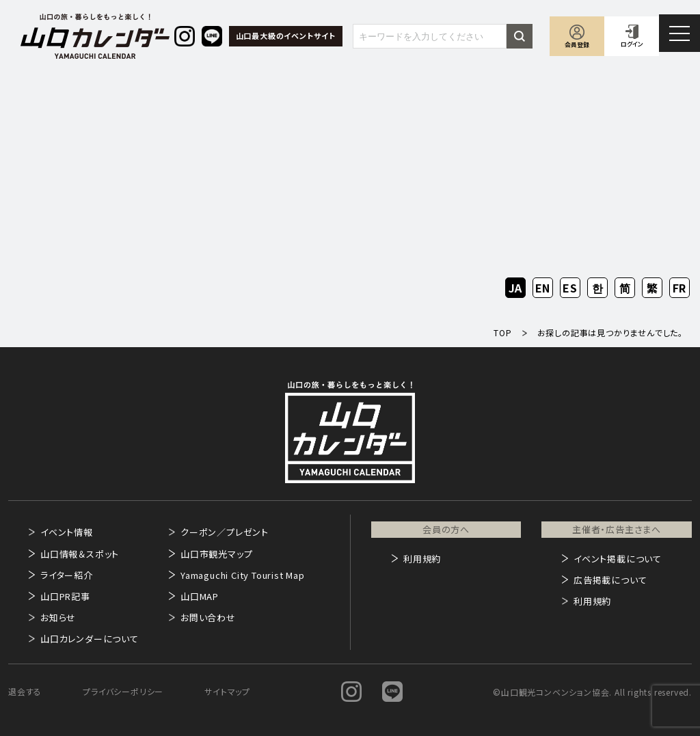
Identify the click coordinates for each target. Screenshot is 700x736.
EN (543, 288)
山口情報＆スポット (80, 554)
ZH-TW (652, 289)
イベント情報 (67, 532)
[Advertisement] (350, 175)
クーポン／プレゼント (225, 532)
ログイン (632, 44)
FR (680, 288)
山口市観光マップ (216, 554)
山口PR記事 (65, 596)
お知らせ (58, 617)
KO (597, 288)
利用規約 (422, 559)
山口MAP (200, 596)
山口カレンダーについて (90, 639)
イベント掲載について (618, 559)
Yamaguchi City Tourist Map (243, 575)
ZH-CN (625, 289)
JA (516, 288)
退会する (25, 691)
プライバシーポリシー (123, 691)
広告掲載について (610, 580)
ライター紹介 (67, 575)
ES (570, 288)
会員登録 (577, 45)
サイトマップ (227, 691)
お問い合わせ (208, 617)
